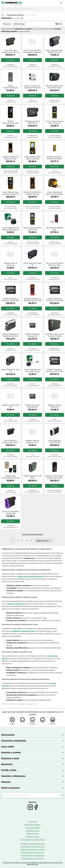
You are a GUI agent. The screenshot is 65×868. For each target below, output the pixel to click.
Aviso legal (33, 822)
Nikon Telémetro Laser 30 (10, 371)
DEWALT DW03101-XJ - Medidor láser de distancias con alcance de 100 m (32, 193)
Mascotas (6, 782)
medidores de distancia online (23, 631)
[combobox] (34, 9)
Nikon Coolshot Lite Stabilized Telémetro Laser (32, 87)
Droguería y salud (10, 758)
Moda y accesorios (10, 788)
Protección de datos (33, 825)
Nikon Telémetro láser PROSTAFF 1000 (55, 51)
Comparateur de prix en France (33, 849)
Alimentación (8, 735)
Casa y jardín (8, 746)
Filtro (59, 24)
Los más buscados (33, 828)
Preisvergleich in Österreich (33, 852)
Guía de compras (33, 837)
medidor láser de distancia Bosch (30, 576)
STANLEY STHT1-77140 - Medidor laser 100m (55, 477)
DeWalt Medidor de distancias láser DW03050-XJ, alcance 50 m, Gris (10, 158)
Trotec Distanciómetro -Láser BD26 (32, 229)
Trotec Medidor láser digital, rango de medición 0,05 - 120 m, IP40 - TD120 (32, 158)
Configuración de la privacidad (33, 840)
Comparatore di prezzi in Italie (33, 846)
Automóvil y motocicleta (14, 741)
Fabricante (19, 24)
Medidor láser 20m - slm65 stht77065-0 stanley (55, 158)
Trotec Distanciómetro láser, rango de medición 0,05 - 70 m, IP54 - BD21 (55, 122)
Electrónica (7, 764)
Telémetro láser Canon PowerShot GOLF (55, 87)
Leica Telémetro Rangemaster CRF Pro (10, 51)
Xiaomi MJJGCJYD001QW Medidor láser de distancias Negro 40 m (10, 87)
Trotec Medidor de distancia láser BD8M (55, 193)
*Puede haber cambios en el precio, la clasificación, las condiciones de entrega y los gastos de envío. (32, 863)
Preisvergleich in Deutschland (33, 855)
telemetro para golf (15, 604)
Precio (7, 24)
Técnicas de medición (15, 15)
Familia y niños (9, 770)
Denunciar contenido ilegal (33, 534)
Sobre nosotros (33, 834)
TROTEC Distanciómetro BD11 (10, 122)
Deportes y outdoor (11, 752)
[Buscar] (3, 9)
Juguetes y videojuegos (13, 776)
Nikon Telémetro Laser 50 (32, 264)
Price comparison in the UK (33, 858)
